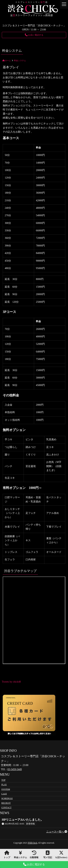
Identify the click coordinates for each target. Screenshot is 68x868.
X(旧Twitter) (61, 855)
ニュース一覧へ (57, 832)
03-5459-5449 (15, 769)
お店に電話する (34, 35)
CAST (4, 794)
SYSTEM (6, 789)
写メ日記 (48, 855)
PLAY (4, 785)
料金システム (20, 855)
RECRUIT (6, 803)
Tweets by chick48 (11, 682)
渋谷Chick (33, 843)
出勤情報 (34, 855)
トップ (7, 855)
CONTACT (7, 808)
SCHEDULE (7, 798)
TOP (3, 780)
